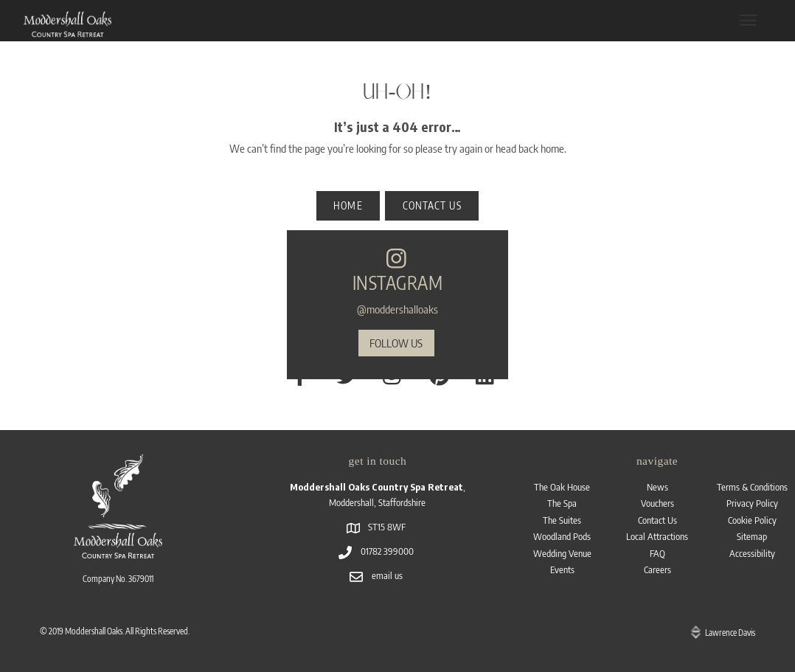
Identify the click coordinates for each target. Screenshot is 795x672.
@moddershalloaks (397, 309)
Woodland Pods (562, 536)
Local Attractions (657, 536)
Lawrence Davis (730, 633)
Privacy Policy (752, 503)
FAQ (657, 553)
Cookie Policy (752, 520)
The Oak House (562, 487)
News (657, 487)
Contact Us (657, 520)
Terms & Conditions (752, 487)
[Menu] (748, 20)
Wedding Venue (562, 553)
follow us (396, 343)
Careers (657, 569)
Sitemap (752, 536)
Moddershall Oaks (94, 631)
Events (562, 569)
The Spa (562, 503)
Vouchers (657, 503)
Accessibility (752, 553)
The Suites (562, 520)
